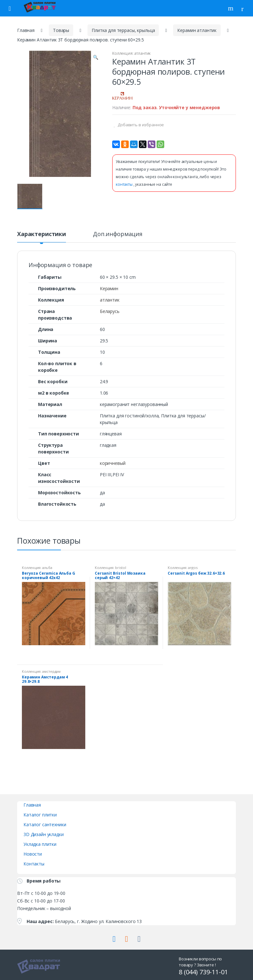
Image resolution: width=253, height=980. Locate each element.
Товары (61, 30)
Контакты (34, 864)
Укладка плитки (40, 844)
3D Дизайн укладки (44, 834)
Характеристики (42, 234)
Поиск (231, 8)
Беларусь (110, 311)
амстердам (51, 671)
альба (47, 568)
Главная (26, 30)
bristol (120, 568)
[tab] (42, 237)
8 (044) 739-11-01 (203, 972)
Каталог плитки (40, 815)
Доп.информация (118, 234)
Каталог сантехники (45, 824)
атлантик (142, 53)
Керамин (109, 288)
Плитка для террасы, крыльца (123, 30)
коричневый (113, 463)
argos (193, 568)
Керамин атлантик (197, 30)
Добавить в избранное (140, 125)
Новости (33, 854)
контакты (125, 184)
